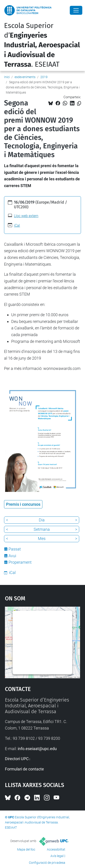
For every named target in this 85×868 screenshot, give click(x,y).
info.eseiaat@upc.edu (37, 749)
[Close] (76, 10)
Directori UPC (17, 759)
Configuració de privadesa (47, 863)
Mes (42, 539)
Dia (42, 520)
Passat (15, 549)
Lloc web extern (26, 216)
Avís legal (57, 856)
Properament (20, 562)
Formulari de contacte (24, 769)
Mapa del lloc (26, 849)
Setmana (42, 529)
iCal (17, 225)
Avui (12, 556)
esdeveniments (25, 77)
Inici (7, 77)
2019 (44, 77)
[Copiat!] (79, 103)
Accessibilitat (56, 849)
